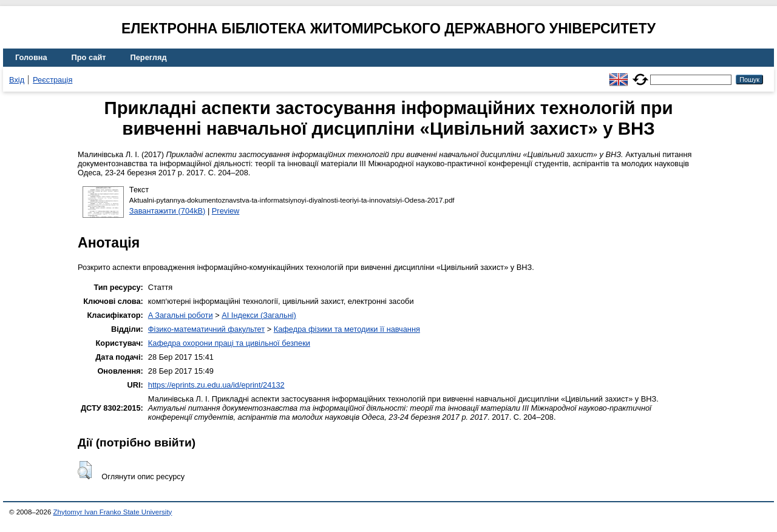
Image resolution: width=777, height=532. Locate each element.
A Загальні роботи (181, 315)
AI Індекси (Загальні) (259, 315)
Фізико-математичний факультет (206, 329)
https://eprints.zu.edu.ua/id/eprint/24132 (216, 385)
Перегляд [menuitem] (149, 57)
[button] (85, 470)
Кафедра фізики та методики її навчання (347, 329)
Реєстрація (53, 80)
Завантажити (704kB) (168, 211)
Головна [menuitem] (31, 57)
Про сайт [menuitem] (89, 57)
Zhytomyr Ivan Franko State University (113, 512)
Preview (226, 211)
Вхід (17, 80)
